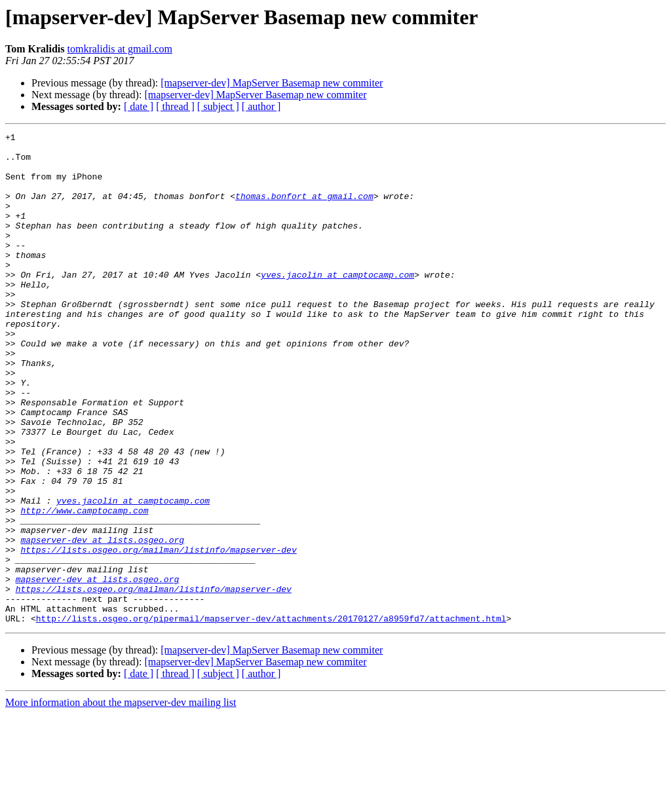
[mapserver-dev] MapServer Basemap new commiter (272, 83)
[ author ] (261, 106)
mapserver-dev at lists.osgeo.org (102, 622)
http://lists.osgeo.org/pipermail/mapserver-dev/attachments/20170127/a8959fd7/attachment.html (271, 716)
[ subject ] (218, 106)
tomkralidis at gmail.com (120, 49)
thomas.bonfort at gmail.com (304, 210)
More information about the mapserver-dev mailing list (121, 801)
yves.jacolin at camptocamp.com (337, 304)
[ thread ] (175, 106)
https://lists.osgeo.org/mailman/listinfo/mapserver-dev (158, 634)
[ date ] (139, 106)
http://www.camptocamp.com (84, 587)
